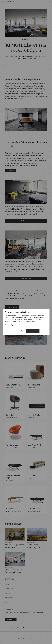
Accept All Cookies (33, 331)
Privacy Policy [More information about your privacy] (9, 325)
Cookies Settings (19, 331)
